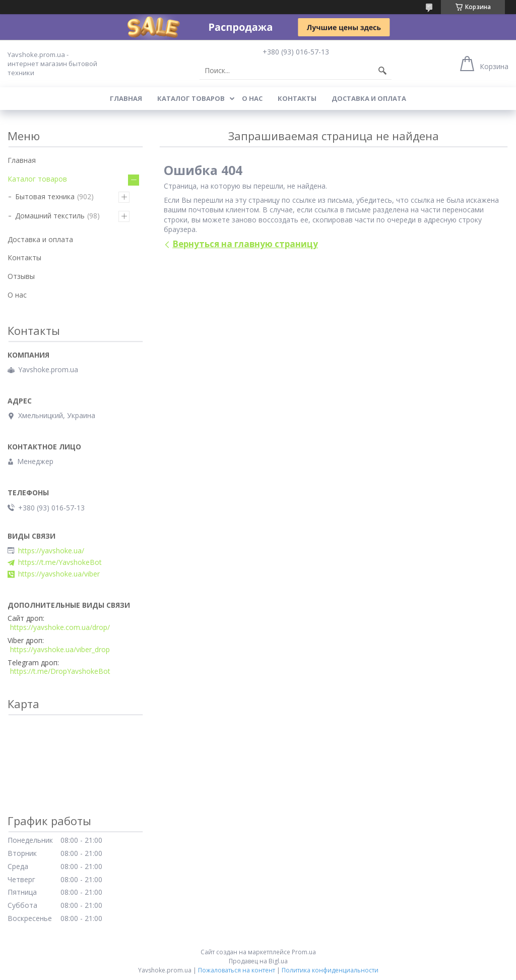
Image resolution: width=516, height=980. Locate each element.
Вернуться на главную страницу (245, 244)
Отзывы (21, 276)
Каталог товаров (191, 98)
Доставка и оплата (369, 98)
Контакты (297, 98)
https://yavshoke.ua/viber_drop (60, 650)
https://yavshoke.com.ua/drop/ (60, 627)
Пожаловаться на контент (237, 970)
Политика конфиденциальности (330, 970)
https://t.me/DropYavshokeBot (60, 671)
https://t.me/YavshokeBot (60, 562)
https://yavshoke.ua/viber (59, 574)
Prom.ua (304, 952)
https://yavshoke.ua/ (51, 551)
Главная (126, 98)
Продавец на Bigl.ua (258, 961)
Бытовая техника (45, 196)
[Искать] (382, 71)
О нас (252, 98)
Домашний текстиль (50, 216)
